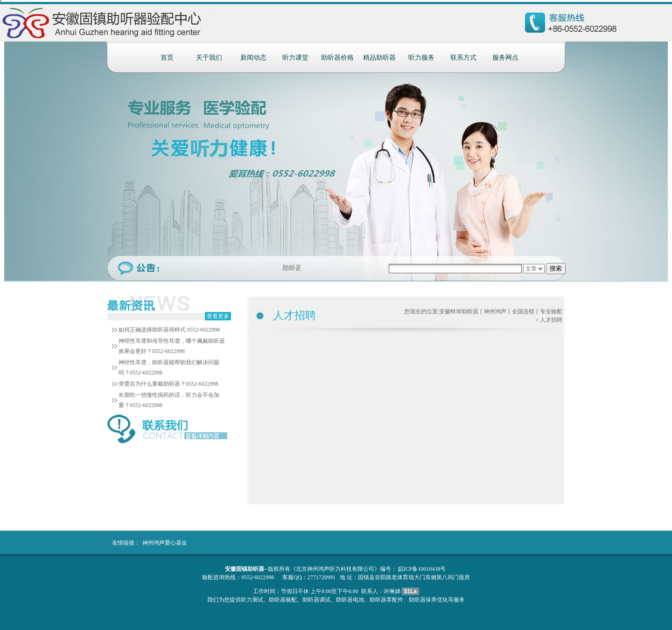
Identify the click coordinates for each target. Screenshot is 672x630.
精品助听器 (379, 58)
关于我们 (209, 58)
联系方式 (463, 58)
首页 (167, 58)
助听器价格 (337, 58)
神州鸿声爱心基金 (165, 543)
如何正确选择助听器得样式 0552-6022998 (169, 330)
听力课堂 (295, 58)
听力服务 (421, 58)
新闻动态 (253, 58)
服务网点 (505, 58)
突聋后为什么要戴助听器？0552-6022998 (168, 384)
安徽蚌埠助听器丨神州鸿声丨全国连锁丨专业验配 (501, 312)
